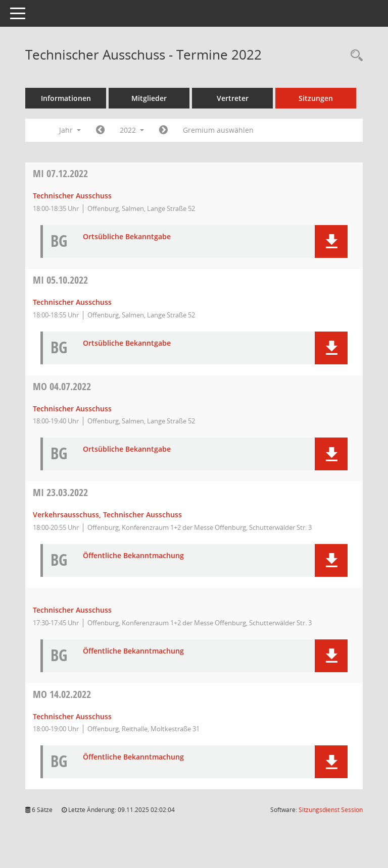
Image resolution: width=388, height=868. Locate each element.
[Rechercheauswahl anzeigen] (354, 56)
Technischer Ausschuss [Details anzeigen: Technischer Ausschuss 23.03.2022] (72, 610)
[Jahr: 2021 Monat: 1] (100, 130)
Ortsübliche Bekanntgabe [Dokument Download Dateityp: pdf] (127, 237)
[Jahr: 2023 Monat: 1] (163, 130)
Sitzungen (316, 98)
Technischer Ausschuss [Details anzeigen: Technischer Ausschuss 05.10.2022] (72, 302)
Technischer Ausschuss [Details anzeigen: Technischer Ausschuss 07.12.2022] (72, 196)
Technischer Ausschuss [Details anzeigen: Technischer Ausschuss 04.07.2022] (72, 409)
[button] (331, 241)
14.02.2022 (62, 694)
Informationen (66, 98)
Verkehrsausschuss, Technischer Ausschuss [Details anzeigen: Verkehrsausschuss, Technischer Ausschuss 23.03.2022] (107, 514)
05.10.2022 (60, 280)
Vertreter (233, 98)
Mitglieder (149, 98)
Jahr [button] (70, 130)
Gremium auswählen (218, 130)
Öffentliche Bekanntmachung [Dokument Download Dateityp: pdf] (133, 556)
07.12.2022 (60, 173)
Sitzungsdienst (331, 810)
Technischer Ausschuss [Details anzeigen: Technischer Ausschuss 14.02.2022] (72, 716)
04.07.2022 (62, 386)
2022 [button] (132, 130)
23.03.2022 (60, 492)
